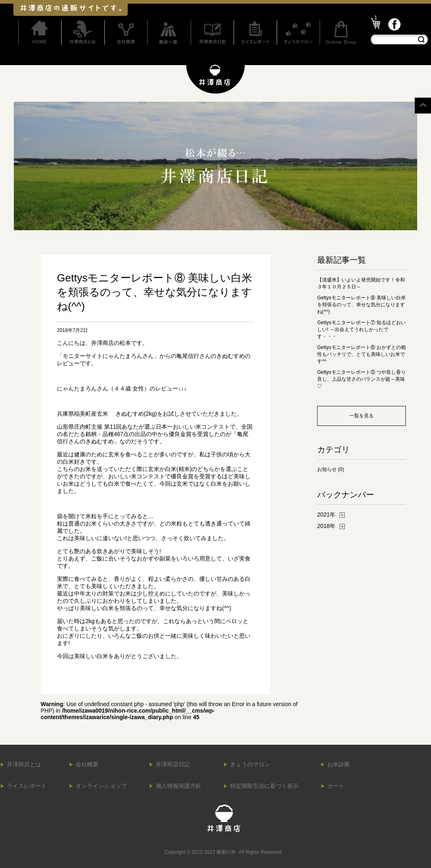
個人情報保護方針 (178, 786)
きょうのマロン (250, 764)
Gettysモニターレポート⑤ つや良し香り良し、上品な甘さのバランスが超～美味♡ (361, 379)
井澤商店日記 (173, 764)
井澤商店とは (24, 764)
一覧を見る (361, 416)
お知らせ (327, 469)
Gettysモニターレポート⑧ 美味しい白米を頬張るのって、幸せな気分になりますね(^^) (361, 305)
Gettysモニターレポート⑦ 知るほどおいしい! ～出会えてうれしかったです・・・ (361, 329)
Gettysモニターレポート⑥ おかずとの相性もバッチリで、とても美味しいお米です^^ (361, 354)
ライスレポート (27, 786)
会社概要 (87, 764)
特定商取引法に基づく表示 (264, 786)
